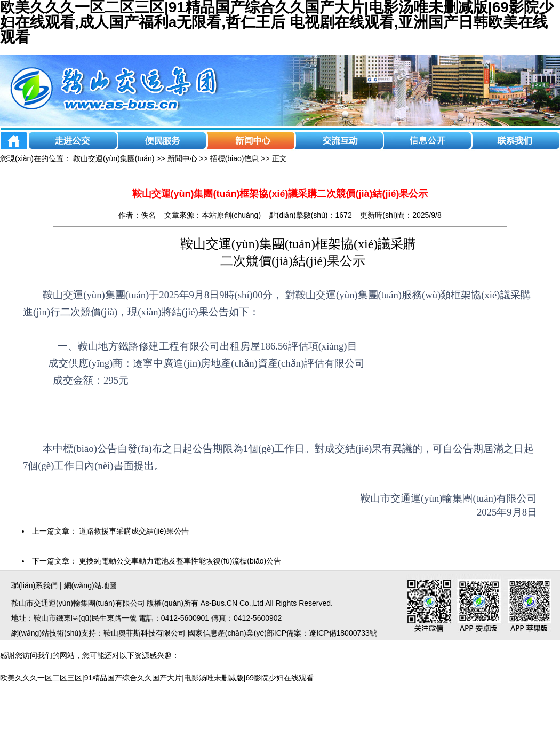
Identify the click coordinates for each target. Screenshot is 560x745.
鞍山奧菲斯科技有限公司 (145, 633)
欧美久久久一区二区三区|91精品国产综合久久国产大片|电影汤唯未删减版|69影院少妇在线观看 (157, 678)
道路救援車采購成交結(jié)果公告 (134, 531)
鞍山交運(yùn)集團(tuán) (114, 158)
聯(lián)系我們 (34, 585)
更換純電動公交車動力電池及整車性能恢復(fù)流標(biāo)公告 (180, 561)
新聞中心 (182, 158)
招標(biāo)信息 (235, 158)
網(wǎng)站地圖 (90, 585)
